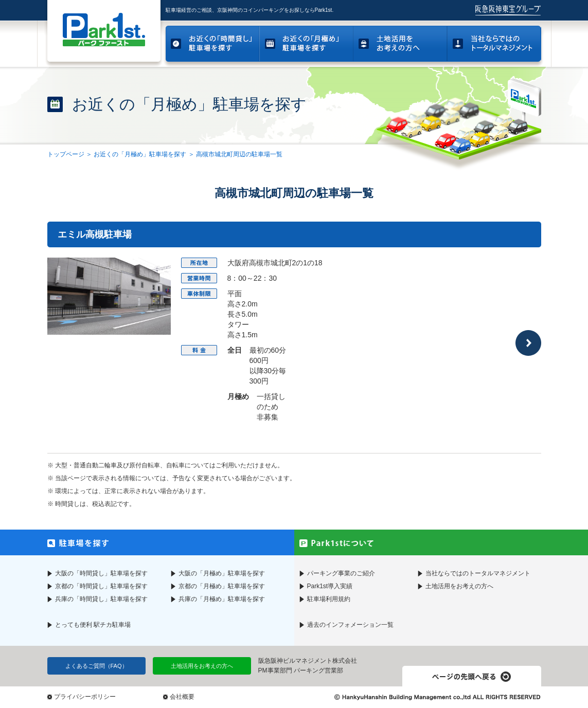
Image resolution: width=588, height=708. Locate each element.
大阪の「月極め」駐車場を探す (222, 573)
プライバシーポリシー (85, 697)
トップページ (66, 154)
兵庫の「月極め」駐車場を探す (222, 599)
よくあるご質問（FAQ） (96, 666)
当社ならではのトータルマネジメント (478, 573)
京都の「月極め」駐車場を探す (222, 586)
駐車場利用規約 (329, 599)
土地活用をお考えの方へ (459, 586)
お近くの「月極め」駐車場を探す (140, 154)
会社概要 (182, 697)
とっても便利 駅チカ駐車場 (93, 625)
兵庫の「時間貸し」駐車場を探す (101, 599)
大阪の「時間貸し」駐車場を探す (101, 573)
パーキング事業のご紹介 (341, 573)
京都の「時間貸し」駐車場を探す (101, 586)
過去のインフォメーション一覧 (350, 625)
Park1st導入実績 (330, 586)
